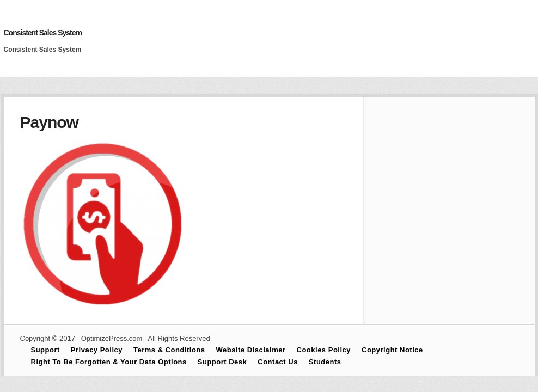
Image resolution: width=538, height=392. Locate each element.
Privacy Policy (97, 350)
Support (45, 350)
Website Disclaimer (251, 350)
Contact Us (278, 362)
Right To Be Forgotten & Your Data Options (109, 362)
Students (325, 362)
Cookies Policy (324, 350)
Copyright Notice (392, 350)
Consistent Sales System (43, 33)
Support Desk (222, 362)
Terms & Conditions (169, 350)
